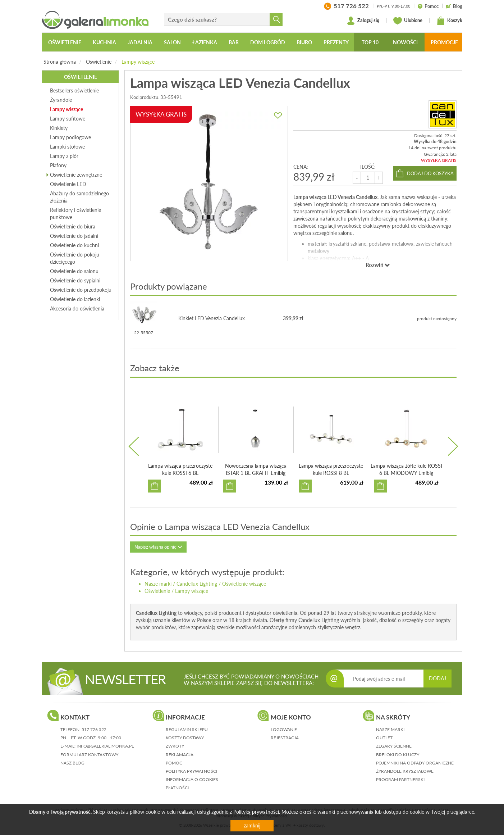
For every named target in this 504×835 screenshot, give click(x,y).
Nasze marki (158, 584)
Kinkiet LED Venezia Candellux (212, 318)
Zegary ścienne (394, 746)
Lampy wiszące (138, 62)
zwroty (175, 746)
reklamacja (180, 755)
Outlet (384, 738)
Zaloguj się (363, 21)
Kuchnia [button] (104, 42)
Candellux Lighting (197, 584)
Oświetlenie (99, 62)
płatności (177, 788)
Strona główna (60, 62)
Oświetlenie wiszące (244, 584)
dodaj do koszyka (430, 173)
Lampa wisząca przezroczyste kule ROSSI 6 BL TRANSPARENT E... (180, 473)
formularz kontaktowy (89, 755)
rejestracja (285, 738)
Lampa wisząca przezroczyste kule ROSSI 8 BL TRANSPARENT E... (331, 473)
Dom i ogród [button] (268, 42)
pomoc (174, 763)
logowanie (284, 729)
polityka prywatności (191, 771)
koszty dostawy (185, 738)
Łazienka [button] (205, 42)
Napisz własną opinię (158, 547)
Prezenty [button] (336, 42)
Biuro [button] (304, 42)
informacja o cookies (192, 779)
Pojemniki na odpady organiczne (415, 763)
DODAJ (437, 678)
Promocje (444, 42)
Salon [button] (172, 42)
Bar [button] (234, 42)
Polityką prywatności (256, 812)
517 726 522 (94, 729)
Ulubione (408, 21)
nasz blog (72, 763)
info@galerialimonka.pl (105, 746)
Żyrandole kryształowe (405, 771)
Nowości (405, 42)
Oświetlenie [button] (65, 42)
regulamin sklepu (187, 729)
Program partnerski (400, 779)
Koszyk (449, 21)
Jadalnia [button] (140, 42)
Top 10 (370, 42)
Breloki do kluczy (398, 755)
